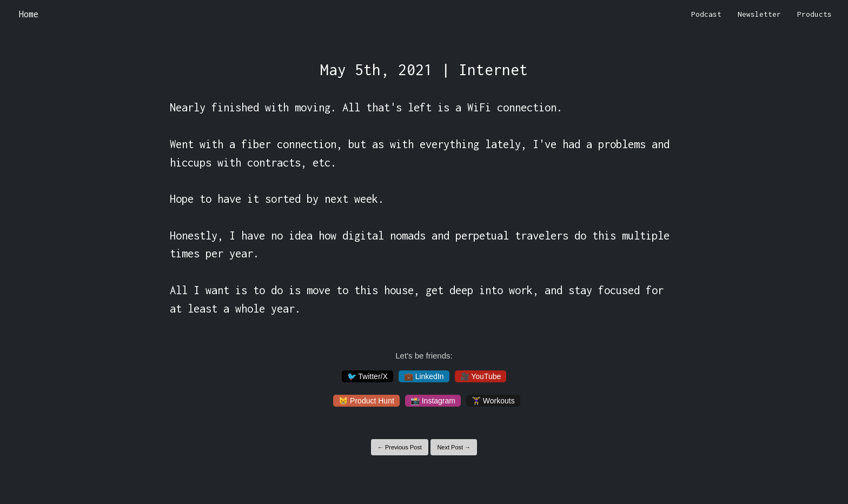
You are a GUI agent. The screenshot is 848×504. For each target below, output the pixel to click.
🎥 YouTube (481, 376)
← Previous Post (400, 447)
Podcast (706, 14)
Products (814, 14)
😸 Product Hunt (366, 401)
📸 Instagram (433, 401)
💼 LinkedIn (424, 376)
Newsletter (759, 14)
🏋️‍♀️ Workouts (493, 401)
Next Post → (454, 447)
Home (29, 14)
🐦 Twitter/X (367, 376)
